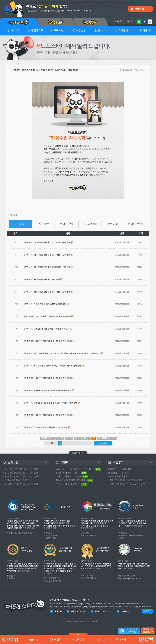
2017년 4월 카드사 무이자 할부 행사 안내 (54, 415)
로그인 (130, 21)
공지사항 (44, 224)
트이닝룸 (113, 224)
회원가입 (119, 21)
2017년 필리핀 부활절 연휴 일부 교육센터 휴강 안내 (55, 403)
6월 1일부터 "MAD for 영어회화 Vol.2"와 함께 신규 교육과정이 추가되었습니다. (67, 353)
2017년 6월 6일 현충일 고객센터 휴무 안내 (52, 329)
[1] (147, 480)
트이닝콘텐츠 (136, 224)
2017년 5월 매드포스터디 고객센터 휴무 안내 (53, 390)
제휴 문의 (147, 611)
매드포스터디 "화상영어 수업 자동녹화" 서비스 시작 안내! (58, 366)
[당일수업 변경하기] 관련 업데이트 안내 (51, 427)
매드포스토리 (90, 224)
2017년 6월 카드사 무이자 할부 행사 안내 (54, 341)
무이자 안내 (67, 224)
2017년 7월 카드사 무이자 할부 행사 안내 (54, 316)
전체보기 (20, 224)
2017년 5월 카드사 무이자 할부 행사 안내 (54, 378)
